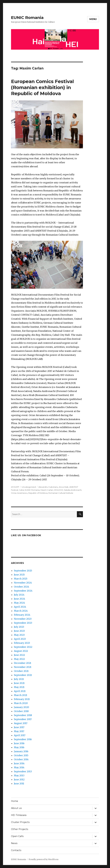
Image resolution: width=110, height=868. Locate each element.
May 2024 (19, 603)
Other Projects (20, 829)
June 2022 (19, 655)
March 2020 (21, 703)
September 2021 (23, 675)
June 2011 (19, 783)
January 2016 (21, 751)
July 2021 (19, 679)
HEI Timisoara (19, 815)
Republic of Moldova (38, 493)
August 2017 (21, 723)
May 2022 (19, 659)
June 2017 (19, 727)
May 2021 (19, 687)
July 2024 (19, 595)
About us (16, 808)
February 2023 (22, 643)
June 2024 (19, 599)
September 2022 (23, 647)
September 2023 (23, 623)
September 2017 (23, 719)
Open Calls (17, 836)
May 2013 (19, 775)
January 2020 (21, 707)
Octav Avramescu (19, 493)
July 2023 (19, 627)
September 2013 (23, 771)
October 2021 (21, 671)
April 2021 (20, 691)
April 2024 (20, 607)
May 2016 (19, 747)
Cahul (22, 490)
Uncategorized (29, 487)
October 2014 (21, 759)
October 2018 (21, 711)
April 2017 (20, 735)
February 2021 (22, 699)
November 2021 (23, 667)
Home (15, 801)
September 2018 (23, 715)
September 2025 (23, 571)
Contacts (16, 850)
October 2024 (21, 587)
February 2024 (22, 615)
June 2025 (19, 575)
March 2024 (21, 611)
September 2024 (23, 591)
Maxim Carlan (47, 490)
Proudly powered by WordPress (44, 859)
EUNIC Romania (27, 18)
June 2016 (19, 743)
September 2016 (23, 739)
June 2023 (19, 631)
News (14, 843)
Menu (93, 19)
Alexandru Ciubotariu (48, 487)
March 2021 (20, 695)
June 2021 (19, 683)
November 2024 (23, 583)
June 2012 (19, 779)
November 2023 (23, 619)
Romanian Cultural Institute (61, 493)
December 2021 (22, 663)
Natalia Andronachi (73, 490)
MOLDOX (59, 490)
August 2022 (21, 651)
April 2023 (20, 639)
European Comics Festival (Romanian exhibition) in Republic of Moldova (42, 87)
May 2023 (19, 635)
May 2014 (19, 767)
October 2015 (21, 755)
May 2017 (19, 731)
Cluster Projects (20, 822)
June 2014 (19, 763)
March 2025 (21, 579)
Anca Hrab (64, 487)
